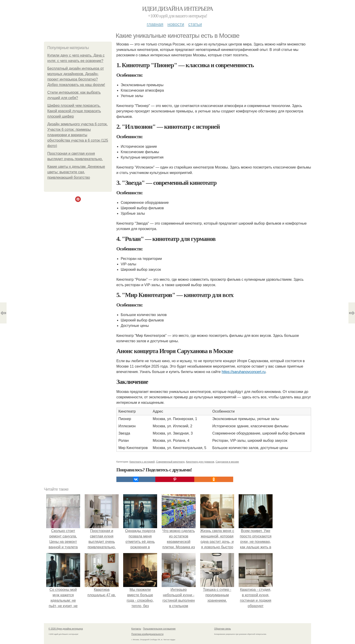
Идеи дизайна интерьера (178, 9)
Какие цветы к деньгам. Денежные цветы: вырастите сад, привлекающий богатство (76, 172)
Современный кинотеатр (170, 462)
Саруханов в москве (227, 462)
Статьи (195, 24)
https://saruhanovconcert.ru (244, 372)
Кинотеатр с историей (142, 462)
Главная (155, 24)
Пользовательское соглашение (159, 629)
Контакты (136, 629)
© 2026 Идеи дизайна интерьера (66, 629)
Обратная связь (223, 629)
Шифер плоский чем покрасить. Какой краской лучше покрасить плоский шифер (74, 111)
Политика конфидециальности (147, 634)
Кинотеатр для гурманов (200, 462)
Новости (176, 24)
